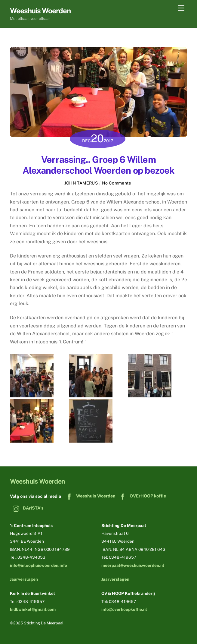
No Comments (117, 183)
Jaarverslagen (24, 579)
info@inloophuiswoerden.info (38, 565)
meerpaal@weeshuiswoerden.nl (133, 565)
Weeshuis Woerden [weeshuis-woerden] (89, 496)
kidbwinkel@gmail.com (33, 609)
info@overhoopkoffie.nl (124, 609)
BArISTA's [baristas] (27, 508)
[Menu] (181, 8)
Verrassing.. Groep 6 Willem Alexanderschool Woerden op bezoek (99, 165)
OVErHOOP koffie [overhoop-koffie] (141, 496)
